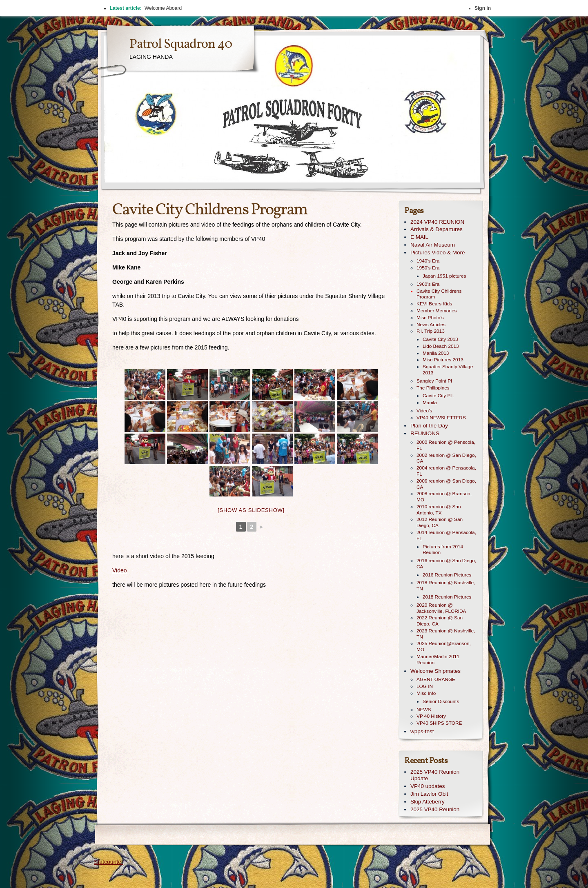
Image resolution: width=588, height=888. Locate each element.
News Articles (431, 325)
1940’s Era (428, 261)
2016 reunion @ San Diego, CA (446, 564)
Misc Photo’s (430, 318)
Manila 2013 (436, 353)
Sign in (483, 8)
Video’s (424, 411)
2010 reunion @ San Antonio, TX (439, 510)
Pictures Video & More (438, 253)
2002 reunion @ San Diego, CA (446, 458)
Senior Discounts (441, 701)
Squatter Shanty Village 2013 (448, 370)
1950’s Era (428, 268)
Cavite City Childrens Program (439, 294)
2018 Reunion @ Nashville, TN (446, 586)
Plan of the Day (429, 426)
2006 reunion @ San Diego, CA (446, 484)
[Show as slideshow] (251, 510)
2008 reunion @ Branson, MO (444, 497)
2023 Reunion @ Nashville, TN (446, 634)
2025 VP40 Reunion (435, 809)
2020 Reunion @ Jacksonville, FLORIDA (441, 608)
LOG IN (425, 686)
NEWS (424, 710)
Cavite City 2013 (440, 339)
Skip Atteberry (428, 802)
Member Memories (437, 311)
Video (120, 570)
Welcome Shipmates (435, 671)
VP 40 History (431, 716)
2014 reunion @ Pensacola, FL (446, 535)
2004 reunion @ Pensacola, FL (446, 471)
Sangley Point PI (434, 381)
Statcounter (109, 862)
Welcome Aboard (163, 8)
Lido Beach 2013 (441, 346)
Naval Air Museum (433, 245)
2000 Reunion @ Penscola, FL (446, 445)
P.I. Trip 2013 (431, 331)
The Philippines (433, 388)
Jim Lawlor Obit (429, 794)
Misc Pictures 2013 (443, 360)
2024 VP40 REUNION (437, 222)
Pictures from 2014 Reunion (443, 550)
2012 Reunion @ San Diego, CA (440, 522)
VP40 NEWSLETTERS (441, 418)
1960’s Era (428, 284)
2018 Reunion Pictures (447, 597)
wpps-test (422, 731)
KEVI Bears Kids (434, 304)
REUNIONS (425, 433)
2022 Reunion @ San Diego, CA (440, 621)
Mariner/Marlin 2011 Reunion (438, 660)
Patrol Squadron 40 (181, 45)
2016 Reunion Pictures (447, 575)
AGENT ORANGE (436, 679)
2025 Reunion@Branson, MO (444, 647)
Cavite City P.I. (438, 396)
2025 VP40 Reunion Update (435, 775)
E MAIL (419, 237)
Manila (430, 403)
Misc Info (426, 693)
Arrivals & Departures (437, 229)
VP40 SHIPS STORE (439, 723)
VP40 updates (428, 786)
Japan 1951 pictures (444, 276)
